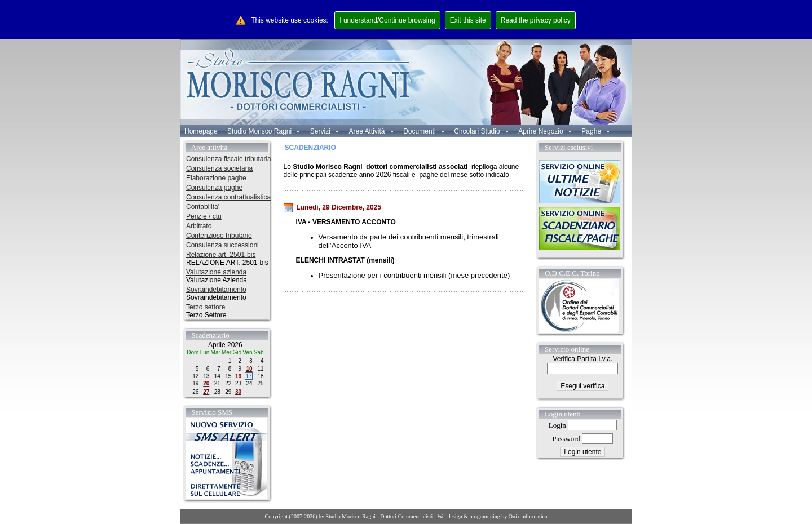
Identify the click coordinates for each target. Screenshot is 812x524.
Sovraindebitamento (216, 290)
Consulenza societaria (219, 168)
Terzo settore (206, 307)
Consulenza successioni (222, 245)
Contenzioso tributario (219, 236)
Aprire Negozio (545, 131)
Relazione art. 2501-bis (221, 255)
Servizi (325, 131)
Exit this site (468, 20)
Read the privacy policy (536, 20)
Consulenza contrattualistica (228, 197)
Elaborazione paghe (216, 178)
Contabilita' (203, 207)
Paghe (595, 131)
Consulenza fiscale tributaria (229, 159)
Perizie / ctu (204, 216)
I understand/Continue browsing (387, 20)
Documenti (424, 131)
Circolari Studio (481, 131)
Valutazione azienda (216, 272)
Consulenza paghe (214, 188)
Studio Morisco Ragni (264, 131)
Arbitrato (199, 226)
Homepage (201, 131)
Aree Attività (371, 131)
